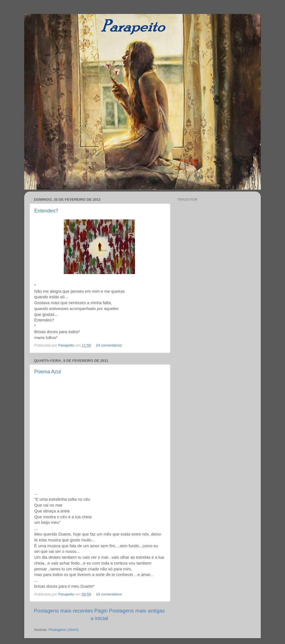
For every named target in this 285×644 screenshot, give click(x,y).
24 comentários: (110, 345)
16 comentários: (110, 594)
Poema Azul (48, 372)
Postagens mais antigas (137, 611)
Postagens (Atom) (64, 630)
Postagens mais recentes (63, 611)
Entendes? (46, 211)
